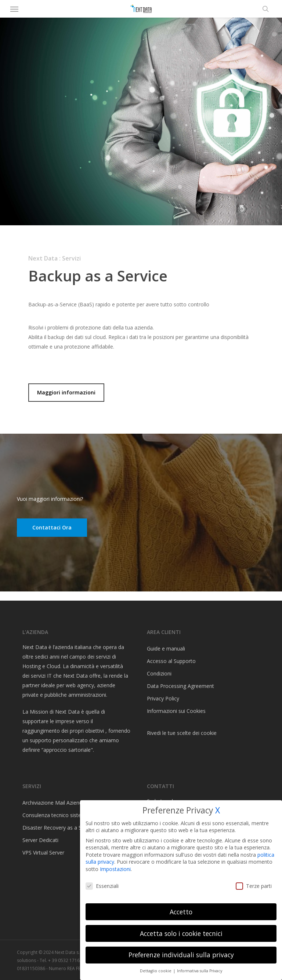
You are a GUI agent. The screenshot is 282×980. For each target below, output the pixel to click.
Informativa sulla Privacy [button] (200, 971)
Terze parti (254, 886)
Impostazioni (115, 869)
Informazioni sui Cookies (176, 711)
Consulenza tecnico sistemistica (60, 815)
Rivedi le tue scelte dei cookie (182, 733)
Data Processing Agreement (180, 686)
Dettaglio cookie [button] (156, 971)
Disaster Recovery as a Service (59, 828)
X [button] (218, 810)
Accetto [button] (181, 912)
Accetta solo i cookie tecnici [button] (181, 933)
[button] (14, 9)
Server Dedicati (40, 840)
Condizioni (159, 673)
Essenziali (102, 886)
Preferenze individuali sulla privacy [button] (181, 955)
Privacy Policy (163, 698)
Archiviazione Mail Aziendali (55, 803)
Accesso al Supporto (171, 661)
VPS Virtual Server (43, 853)
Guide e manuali (166, 649)
